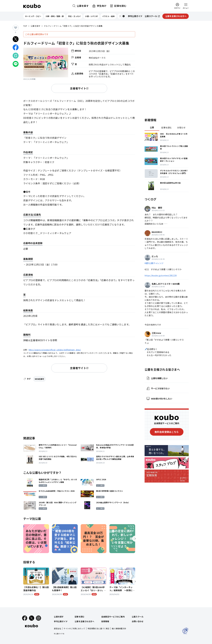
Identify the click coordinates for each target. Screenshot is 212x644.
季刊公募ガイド (61, 621)
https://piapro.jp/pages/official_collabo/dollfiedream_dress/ (55, 350)
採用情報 (105, 621)
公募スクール (138, 617)
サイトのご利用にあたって (74, 628)
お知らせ (181, 128)
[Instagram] (38, 618)
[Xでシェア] (16, 39)
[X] (32, 618)
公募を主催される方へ (84, 621)
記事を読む (167, 128)
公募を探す (35, 26)
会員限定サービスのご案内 (113, 617)
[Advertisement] (79, 408)
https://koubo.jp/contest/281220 (161, 276)
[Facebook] (25, 618)
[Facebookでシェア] (16, 47)
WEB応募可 (39, 379)
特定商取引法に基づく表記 (98, 628)
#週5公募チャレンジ (154, 263)
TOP (25, 26)
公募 (152, 127)
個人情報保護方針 (119, 628)
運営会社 (57, 628)
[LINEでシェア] (16, 64)
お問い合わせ (138, 621)
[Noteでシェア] (16, 56)
